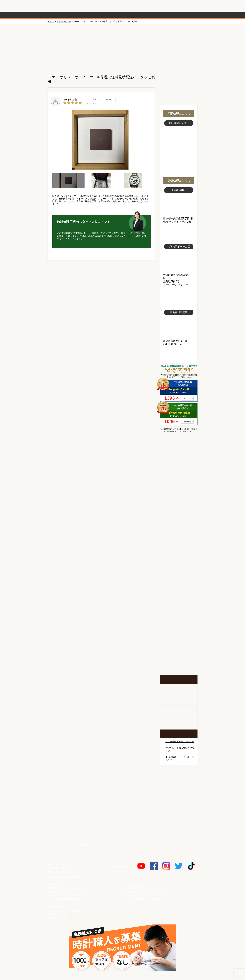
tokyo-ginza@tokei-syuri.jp (70, 899)
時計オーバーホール (179, 594)
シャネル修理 (179, 559)
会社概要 (71, 845)
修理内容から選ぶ (110, 15)
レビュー (187, 398)
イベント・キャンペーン (179, 664)
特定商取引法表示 (88, 845)
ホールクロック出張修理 (179, 700)
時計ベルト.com (179, 831)
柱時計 (179, 689)
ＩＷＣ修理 (179, 536)
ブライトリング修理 (179, 547)
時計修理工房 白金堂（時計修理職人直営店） (60, 8)
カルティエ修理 (179, 501)
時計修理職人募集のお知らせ (180, 742)
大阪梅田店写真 (179, 261)
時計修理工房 (60, 858)
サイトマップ (185, 845)
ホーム (51, 21)
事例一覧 (187, 422)
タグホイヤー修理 (179, 512)
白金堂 (179, 820)
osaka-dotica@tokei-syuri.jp (145, 899)
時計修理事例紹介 (159, 15)
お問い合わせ (184, 6)
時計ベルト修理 (179, 606)
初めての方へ (179, 47)
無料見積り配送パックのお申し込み (101, 285)
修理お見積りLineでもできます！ (158, 6)
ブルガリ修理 (179, 524)
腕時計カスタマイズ (179, 711)
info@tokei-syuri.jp (71, 877)
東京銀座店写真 (179, 205)
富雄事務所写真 (179, 327)
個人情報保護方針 (110, 845)
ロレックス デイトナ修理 (179, 477)
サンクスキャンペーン (179, 787)
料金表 (135, 15)
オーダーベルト (179, 722)
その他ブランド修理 (179, 582)
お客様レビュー (64, 21)
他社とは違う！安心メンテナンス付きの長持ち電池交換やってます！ (179, 623)
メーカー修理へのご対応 (135, 845)
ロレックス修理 (179, 465)
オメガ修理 (179, 489)
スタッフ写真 (179, 143)
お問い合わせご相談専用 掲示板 (179, 643)
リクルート (156, 845)
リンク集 (170, 845)
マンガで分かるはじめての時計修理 (179, 448)
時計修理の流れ (60, 15)
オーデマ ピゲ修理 (179, 571)
